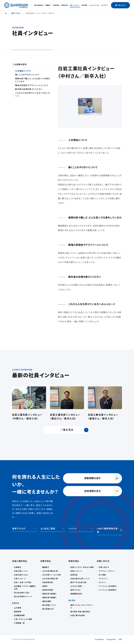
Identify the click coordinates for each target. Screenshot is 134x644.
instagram (111, 639)
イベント (73, 529)
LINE (120, 639)
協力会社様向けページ (23, 597)
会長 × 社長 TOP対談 (23, 582)
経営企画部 (47, 601)
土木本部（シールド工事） (52, 575)
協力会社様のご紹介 (22, 593)
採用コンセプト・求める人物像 (82, 567)
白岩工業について (21, 571)
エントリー (103, 582)
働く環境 (85, 5)
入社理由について (23, 71)
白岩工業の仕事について (80, 579)
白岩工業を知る (39, 5)
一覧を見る (75, 430)
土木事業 (18, 608)
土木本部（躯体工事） (50, 571)
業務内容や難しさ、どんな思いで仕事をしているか (33, 80)
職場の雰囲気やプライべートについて (32, 85)
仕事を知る (56, 5)
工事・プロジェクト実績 (23, 619)
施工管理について (49, 605)
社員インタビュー (75, 5)
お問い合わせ (121, 5)
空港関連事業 (19, 615)
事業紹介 (48, 5)
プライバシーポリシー (107, 571)
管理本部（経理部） (50, 598)
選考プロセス (19, 529)
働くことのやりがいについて (27, 75)
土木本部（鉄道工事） (50, 579)
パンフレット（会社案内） (108, 586)
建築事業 (18, 612)
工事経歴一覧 (19, 623)
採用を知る (65, 5)
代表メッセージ (20, 579)
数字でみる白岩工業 (78, 582)
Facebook (99, 639)
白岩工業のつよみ (21, 575)
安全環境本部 (48, 582)
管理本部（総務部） (50, 594)
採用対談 (74, 575)
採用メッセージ (76, 571)
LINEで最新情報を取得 (109, 530)
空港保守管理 (48, 590)
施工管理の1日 (48, 609)
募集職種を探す (93, 478)
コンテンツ (105, 5)
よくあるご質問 (48, 529)
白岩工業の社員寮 (78, 615)
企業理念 (18, 567)
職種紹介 (46, 567)
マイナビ (102, 579)
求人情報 (102, 575)
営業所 (45, 586)
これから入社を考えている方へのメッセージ (33, 94)
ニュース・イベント (94, 5)
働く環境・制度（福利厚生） (81, 612)
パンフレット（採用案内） (108, 590)
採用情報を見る (93, 491)
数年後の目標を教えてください (29, 89)
